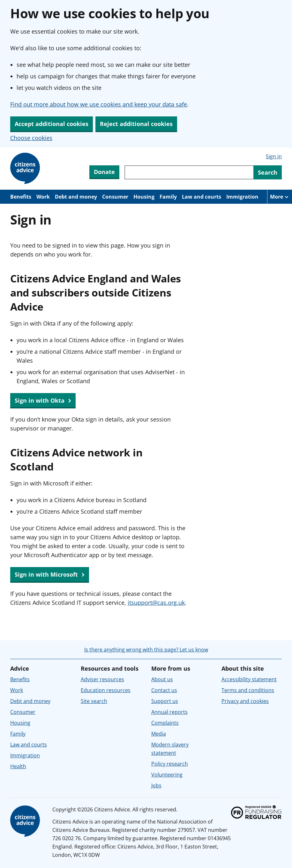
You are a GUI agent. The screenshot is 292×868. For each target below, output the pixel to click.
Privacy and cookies (245, 701)
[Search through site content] (189, 172)
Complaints (165, 723)
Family (168, 197)
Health (18, 766)
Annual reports (169, 712)
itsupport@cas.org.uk (156, 603)
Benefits (21, 197)
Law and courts (202, 197)
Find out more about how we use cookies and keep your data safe (99, 104)
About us (162, 679)
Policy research (170, 764)
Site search (94, 701)
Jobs (156, 785)
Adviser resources (102, 679)
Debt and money (76, 197)
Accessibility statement (249, 679)
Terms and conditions (248, 690)
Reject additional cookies (136, 124)
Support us (165, 701)
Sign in (274, 156)
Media (159, 734)
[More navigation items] (280, 197)
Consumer (115, 197)
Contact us (164, 690)
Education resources (106, 690)
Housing (144, 197)
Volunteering (167, 775)
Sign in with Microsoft (50, 575)
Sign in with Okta (43, 401)
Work (43, 197)
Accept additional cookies (52, 124)
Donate (104, 172)
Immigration (242, 197)
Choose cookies (31, 138)
